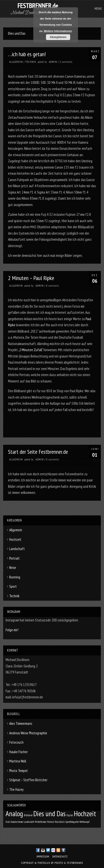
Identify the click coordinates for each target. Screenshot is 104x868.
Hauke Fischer (18, 752)
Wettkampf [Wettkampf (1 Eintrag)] (84, 822)
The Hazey (16, 789)
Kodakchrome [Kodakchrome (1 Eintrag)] (17, 822)
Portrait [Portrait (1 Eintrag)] (51, 822)
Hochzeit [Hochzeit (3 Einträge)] (85, 814)
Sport (13, 586)
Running (15, 577)
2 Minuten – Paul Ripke (31, 278)
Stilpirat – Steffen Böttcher (28, 780)
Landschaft (17, 549)
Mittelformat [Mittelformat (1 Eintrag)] (41, 822)
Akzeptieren (58, 37)
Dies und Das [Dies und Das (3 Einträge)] (49, 814)
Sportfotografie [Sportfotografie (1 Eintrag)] (72, 822)
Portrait (14, 558)
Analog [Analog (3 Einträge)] (14, 814)
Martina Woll (18, 761)
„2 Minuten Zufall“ (30, 350)
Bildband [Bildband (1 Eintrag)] (28, 815)
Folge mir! (12, 630)
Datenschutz (60, 856)
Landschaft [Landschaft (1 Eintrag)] (29, 822)
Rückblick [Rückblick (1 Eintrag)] (60, 822)
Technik (31, 62)
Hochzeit (15, 539)
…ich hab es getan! (27, 54)
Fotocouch (16, 742)
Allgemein (16, 62)
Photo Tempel (18, 771)
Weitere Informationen (58, 31)
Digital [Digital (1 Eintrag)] (70, 815)
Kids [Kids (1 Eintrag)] (8, 822)
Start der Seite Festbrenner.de (38, 452)
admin (53, 62)
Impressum (43, 856)
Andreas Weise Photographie (28, 733)
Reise (13, 568)
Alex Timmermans (21, 723)
